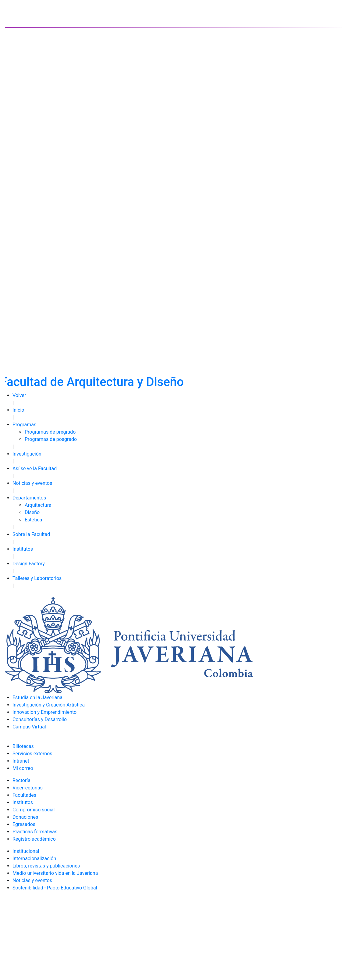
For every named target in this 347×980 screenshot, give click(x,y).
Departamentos (29, 498)
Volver (19, 395)
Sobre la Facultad (31, 534)
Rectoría (21, 780)
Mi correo (23, 768)
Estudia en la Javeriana (37, 697)
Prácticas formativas (35, 832)
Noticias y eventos (32, 483)
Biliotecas (23, 746)
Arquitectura (38, 505)
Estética (33, 520)
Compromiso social (34, 810)
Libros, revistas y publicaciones (46, 866)
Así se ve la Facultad (35, 469)
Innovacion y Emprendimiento (44, 712)
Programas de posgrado (51, 439)
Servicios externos (32, 754)
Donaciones (25, 817)
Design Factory (29, 564)
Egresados (24, 824)
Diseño (32, 512)
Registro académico (34, 839)
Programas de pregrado (50, 432)
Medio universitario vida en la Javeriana (55, 873)
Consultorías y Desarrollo (40, 719)
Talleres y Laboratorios (37, 578)
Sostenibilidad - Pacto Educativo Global (55, 888)
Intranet (21, 761)
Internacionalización (34, 858)
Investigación (27, 454)
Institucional (26, 851)
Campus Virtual (29, 727)
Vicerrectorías (28, 788)
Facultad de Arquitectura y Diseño (92, 382)
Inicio (18, 410)
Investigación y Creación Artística (49, 705)
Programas (24, 425)
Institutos (23, 549)
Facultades (24, 795)
